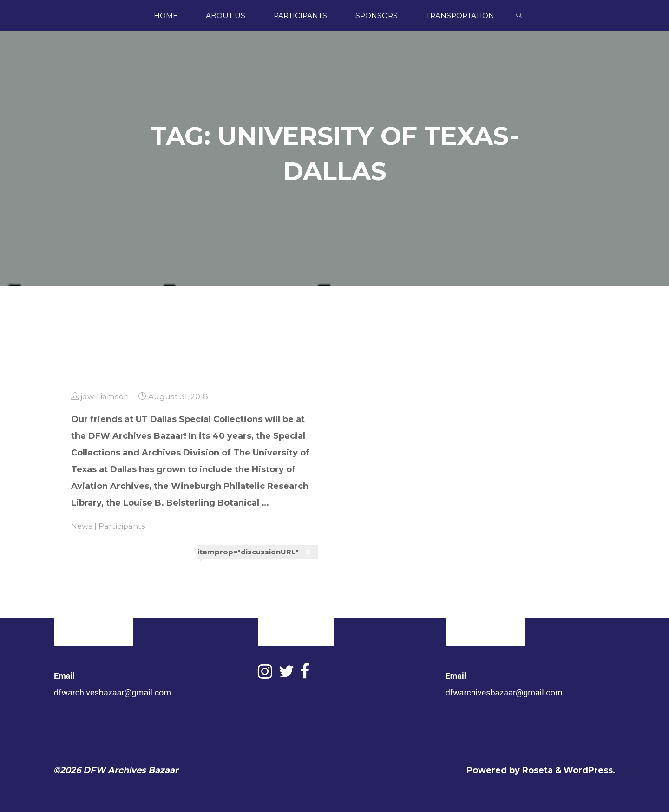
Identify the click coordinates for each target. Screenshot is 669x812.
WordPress (588, 770)
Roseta (536, 770)
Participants (122, 526)
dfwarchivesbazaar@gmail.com (112, 692)
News (82, 526)
